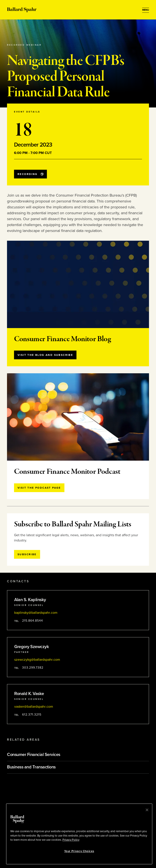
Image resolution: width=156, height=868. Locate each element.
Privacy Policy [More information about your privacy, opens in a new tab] (71, 840)
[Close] (147, 810)
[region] (79, 834)
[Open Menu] (146, 10)
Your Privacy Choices (79, 851)
